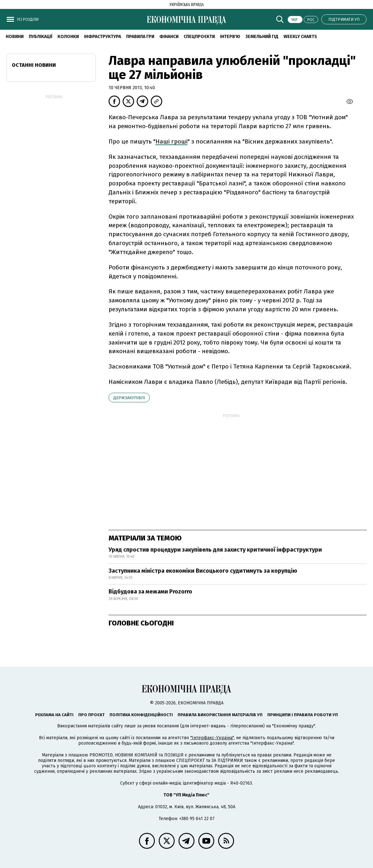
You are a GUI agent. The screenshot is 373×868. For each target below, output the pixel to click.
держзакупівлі (129, 398)
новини (15, 37)
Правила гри (140, 37)
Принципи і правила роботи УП (303, 715)
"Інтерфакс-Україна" (212, 738)
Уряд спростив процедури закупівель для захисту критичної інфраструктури (215, 550)
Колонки (68, 37)
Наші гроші (171, 141)
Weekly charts (300, 37)
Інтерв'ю (230, 37)
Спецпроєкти (199, 37)
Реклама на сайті (54, 715)
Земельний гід (262, 37)
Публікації (41, 37)
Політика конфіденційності (141, 715)
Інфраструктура (103, 37)
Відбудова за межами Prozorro (150, 592)
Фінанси (169, 37)
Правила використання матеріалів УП (220, 715)
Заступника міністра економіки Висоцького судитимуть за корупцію (203, 571)
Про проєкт (91, 715)
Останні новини (34, 65)
